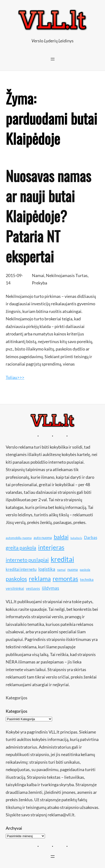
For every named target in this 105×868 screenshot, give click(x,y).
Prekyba (40, 283)
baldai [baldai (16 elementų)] (61, 537)
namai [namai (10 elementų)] (61, 570)
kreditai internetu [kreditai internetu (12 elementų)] (21, 569)
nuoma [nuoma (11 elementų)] (73, 569)
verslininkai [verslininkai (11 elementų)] (15, 588)
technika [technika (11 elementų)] (87, 579)
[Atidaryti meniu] (53, 59)
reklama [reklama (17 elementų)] (40, 579)
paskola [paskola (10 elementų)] (85, 570)
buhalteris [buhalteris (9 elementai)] (76, 538)
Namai (38, 275)
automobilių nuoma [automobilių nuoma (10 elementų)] (19, 538)
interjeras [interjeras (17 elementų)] (51, 547)
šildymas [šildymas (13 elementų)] (51, 588)
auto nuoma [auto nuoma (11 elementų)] (43, 538)
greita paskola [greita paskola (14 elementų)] (21, 548)
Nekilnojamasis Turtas (67, 275)
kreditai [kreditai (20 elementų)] (62, 559)
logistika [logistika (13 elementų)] (47, 569)
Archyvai (14, 828)
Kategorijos (17, 711)
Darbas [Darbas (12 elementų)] (91, 537)
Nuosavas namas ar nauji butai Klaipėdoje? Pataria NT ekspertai (48, 216)
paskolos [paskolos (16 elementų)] (16, 579)
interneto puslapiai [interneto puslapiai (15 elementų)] (27, 560)
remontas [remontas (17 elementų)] (65, 579)
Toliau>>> (15, 377)
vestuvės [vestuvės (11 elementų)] (33, 588)
